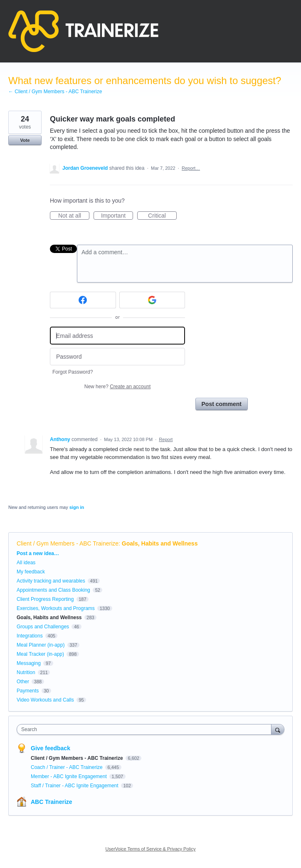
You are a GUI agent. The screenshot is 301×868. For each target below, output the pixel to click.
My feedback (31, 572)
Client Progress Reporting (45, 599)
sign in (77, 507)
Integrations (30, 636)
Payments (28, 691)
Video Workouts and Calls (45, 700)
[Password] (117, 357)
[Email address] (117, 336)
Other (23, 682)
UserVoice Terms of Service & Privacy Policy (151, 849)
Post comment (222, 404)
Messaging (29, 663)
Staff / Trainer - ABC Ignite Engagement (75, 786)
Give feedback (51, 748)
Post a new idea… (38, 553)
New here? (117, 387)
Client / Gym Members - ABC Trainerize (68, 543)
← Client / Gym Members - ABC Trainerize (55, 92)
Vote (25, 140)
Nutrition (26, 672)
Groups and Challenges (43, 627)
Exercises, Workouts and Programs (56, 608)
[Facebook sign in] (83, 300)
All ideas (26, 563)
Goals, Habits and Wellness (160, 543)
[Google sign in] (152, 300)
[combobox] (146, 729)
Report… (191, 168)
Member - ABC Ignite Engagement (69, 776)
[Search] (278, 729)
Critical (162, 216)
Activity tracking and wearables (51, 581)
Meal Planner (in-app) (41, 645)
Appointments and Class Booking (53, 590)
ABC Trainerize (52, 802)
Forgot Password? (73, 372)
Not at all (74, 216)
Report (166, 439)
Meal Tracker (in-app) (40, 654)
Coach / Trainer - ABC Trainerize (67, 767)
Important (117, 216)
